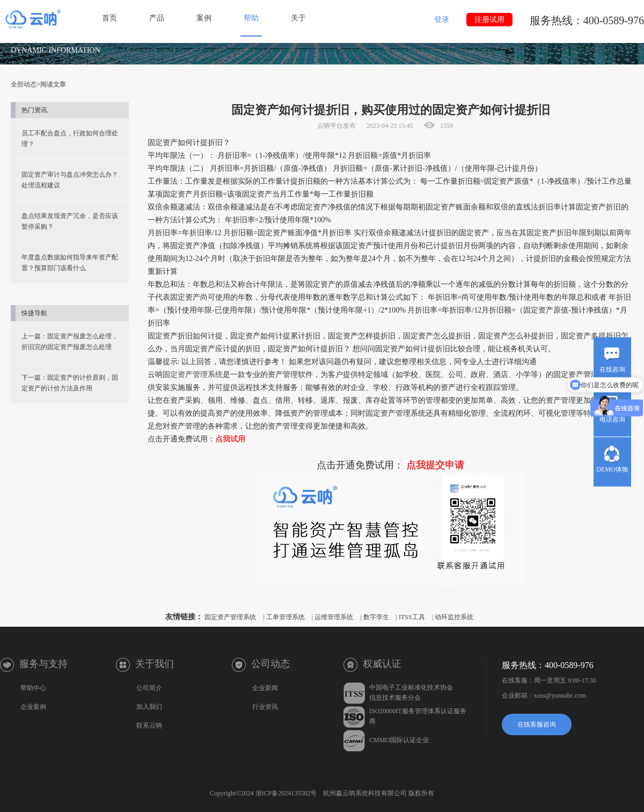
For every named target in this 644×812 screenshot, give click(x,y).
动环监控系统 (454, 617)
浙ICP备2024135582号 (286, 793)
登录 (442, 20)
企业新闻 (265, 688)
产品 (157, 18)
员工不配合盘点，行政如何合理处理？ (70, 139)
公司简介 (149, 688)
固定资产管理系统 (193, 375)
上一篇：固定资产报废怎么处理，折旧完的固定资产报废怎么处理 (70, 342)
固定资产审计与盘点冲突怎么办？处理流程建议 (70, 180)
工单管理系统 (286, 617)
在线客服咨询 (537, 724)
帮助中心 (33, 688)
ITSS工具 (412, 617)
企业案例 (33, 707)
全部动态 (24, 84)
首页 (109, 18)
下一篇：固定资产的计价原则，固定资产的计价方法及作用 (70, 383)
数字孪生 (376, 617)
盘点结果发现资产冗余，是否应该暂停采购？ (70, 221)
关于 (298, 18)
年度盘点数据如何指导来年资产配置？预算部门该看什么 (70, 263)
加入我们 (149, 707)
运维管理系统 (334, 617)
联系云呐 (149, 726)
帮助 (251, 18)
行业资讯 (265, 707)
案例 (204, 18)
